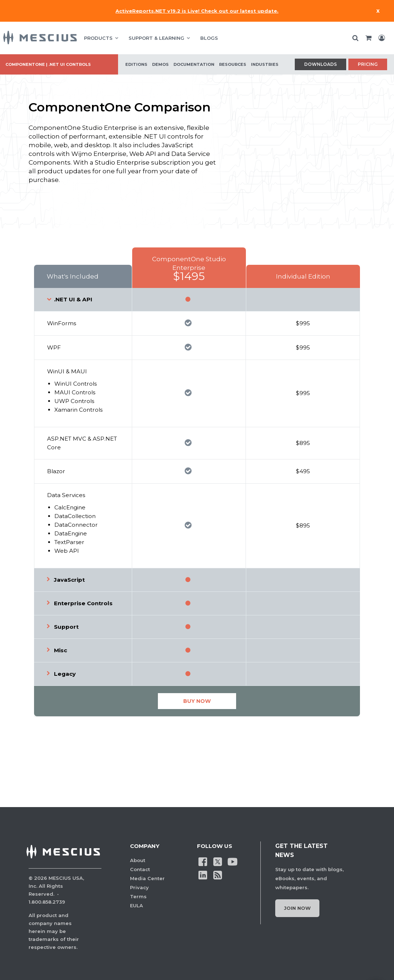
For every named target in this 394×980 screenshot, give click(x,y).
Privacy (139, 887)
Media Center (147, 878)
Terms (138, 896)
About (138, 860)
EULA (137, 905)
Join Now (297, 908)
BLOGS (209, 38)
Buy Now (197, 701)
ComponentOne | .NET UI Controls (48, 64)
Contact (140, 869)
